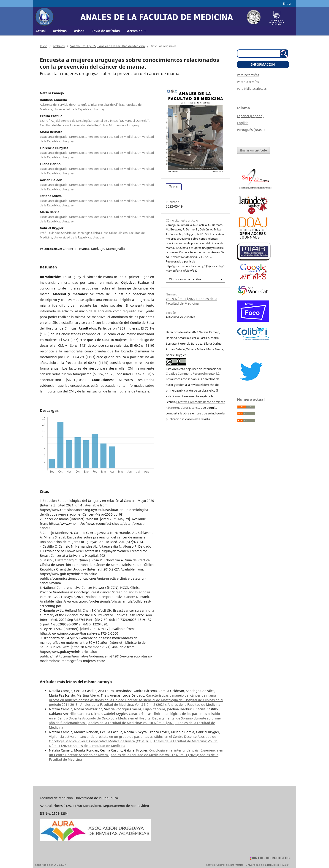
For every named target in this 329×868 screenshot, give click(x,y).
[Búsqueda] (260, 54)
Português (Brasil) (251, 130)
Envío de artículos (106, 31)
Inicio (44, 46)
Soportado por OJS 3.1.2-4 (51, 865)
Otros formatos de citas (185, 279)
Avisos (79, 31)
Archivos (60, 31)
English (243, 123)
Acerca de (135, 31)
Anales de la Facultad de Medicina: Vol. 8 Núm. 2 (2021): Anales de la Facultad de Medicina (150, 704)
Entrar (287, 3)
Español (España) (250, 116)
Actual (41, 31)
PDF (175, 187)
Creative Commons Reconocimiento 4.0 (193, 373)
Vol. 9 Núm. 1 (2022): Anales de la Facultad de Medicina (107, 46)
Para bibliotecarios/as (252, 89)
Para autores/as (248, 82)
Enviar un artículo (254, 150)
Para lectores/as (248, 75)
